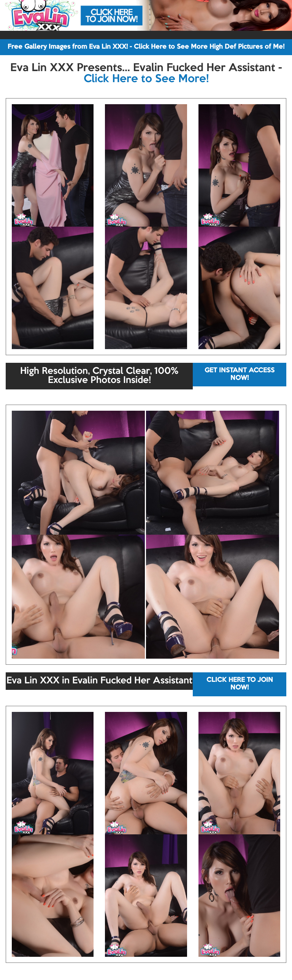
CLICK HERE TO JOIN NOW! (240, 684)
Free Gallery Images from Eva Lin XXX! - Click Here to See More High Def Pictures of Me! (146, 47)
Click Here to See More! (146, 79)
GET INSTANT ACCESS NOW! (240, 374)
